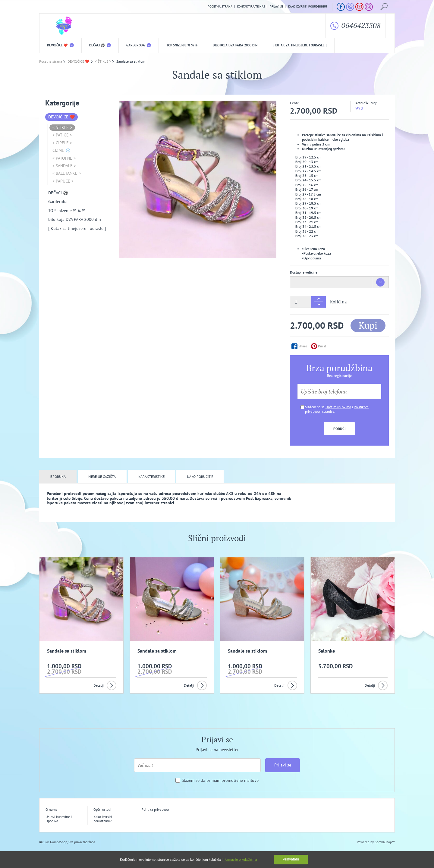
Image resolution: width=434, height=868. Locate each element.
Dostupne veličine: (304, 272)
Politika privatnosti (156, 809)
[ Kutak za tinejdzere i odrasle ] (300, 45)
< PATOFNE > (64, 158)
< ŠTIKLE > (62, 127)
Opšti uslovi (102, 809)
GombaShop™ (385, 842)
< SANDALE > (64, 166)
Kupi (368, 325)
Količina (338, 302)
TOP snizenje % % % (182, 45)
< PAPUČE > (63, 181)
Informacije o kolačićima (239, 860)
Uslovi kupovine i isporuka (59, 819)
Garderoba (139, 45)
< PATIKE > (62, 135)
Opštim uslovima (338, 407)
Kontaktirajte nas (251, 7)
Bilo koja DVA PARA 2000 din (235, 45)
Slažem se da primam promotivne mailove (220, 780)
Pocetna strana (220, 7)
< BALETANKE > (67, 173)
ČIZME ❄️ (61, 150)
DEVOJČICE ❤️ (60, 45)
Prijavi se (277, 7)
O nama (52, 809)
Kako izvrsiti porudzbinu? (308, 7)
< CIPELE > (62, 143)
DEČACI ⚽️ (100, 45)
